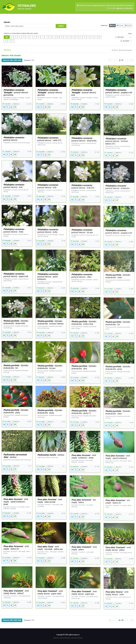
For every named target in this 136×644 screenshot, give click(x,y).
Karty (112, 25)
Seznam (120, 25)
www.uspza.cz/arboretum (125, 8)
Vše (7, 37)
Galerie (8, 50)
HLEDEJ (61, 26)
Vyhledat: (7, 22)
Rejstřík (128, 25)
